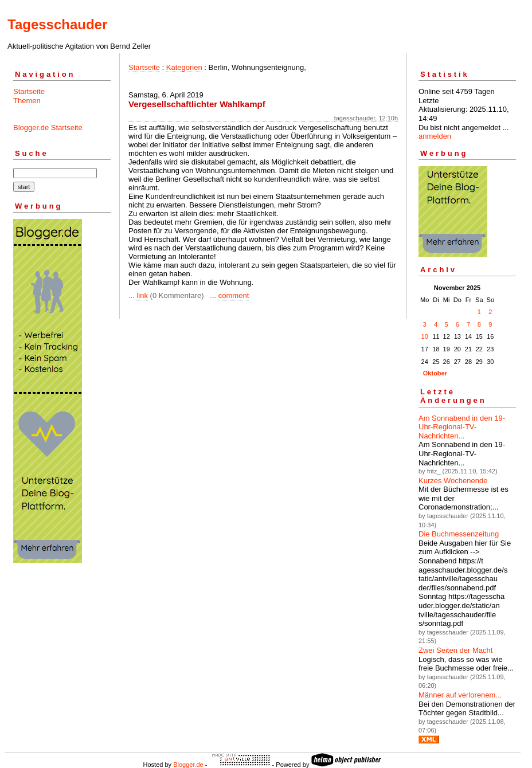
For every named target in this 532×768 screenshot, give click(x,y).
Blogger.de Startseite (48, 128)
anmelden (435, 136)
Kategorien (184, 67)
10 (425, 336)
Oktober (435, 373)
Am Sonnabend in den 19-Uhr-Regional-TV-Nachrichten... (462, 427)
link (142, 295)
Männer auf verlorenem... (460, 695)
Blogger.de (188, 765)
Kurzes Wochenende (453, 481)
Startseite (29, 91)
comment (234, 295)
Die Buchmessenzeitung (459, 534)
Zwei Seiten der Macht (455, 650)
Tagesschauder (57, 24)
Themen (27, 101)
